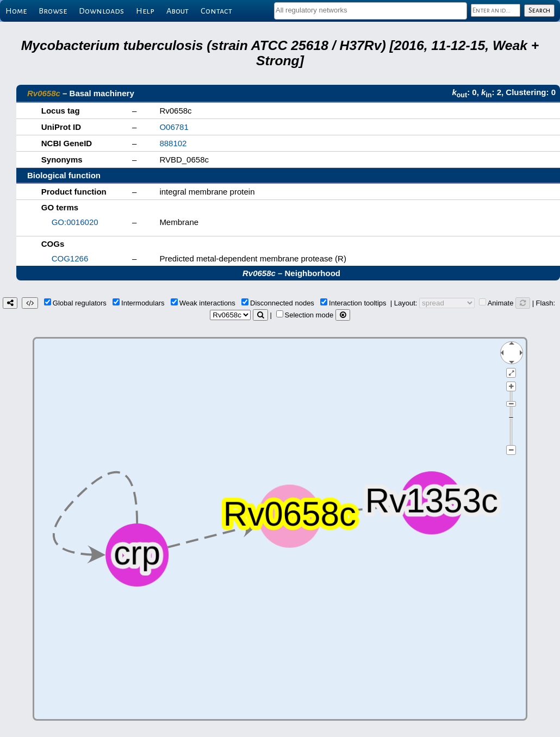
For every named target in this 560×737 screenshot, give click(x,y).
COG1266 (70, 258)
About (178, 11)
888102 (173, 143)
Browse (53, 11)
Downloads (101, 11)
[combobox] (371, 11)
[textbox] (371, 10)
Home (16, 11)
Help (145, 11)
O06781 (174, 127)
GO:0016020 (75, 222)
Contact (216, 11)
